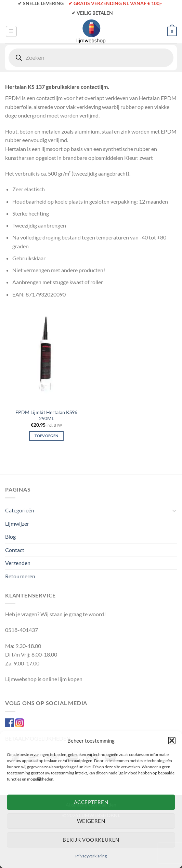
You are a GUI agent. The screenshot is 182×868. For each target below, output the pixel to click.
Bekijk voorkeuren (91, 840)
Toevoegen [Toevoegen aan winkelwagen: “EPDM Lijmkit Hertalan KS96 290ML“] (47, 436)
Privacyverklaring (91, 856)
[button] (172, 741)
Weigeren (91, 821)
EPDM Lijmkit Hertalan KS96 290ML (46, 415)
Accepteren (91, 802)
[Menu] (11, 31)
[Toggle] (174, 510)
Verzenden (18, 563)
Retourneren (20, 576)
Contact (15, 550)
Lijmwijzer (17, 523)
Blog (10, 536)
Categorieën (20, 510)
